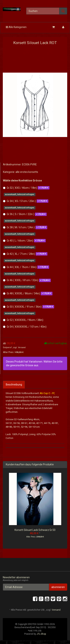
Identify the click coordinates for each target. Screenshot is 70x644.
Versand (22, 347)
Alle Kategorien (16, 27)
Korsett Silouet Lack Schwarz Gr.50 (35, 530)
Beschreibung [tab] (14, 385)
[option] (35, 508)
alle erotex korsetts (27, 172)
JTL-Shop (41, 634)
